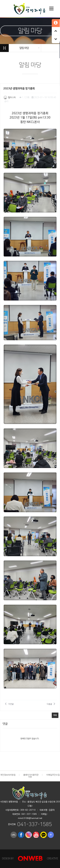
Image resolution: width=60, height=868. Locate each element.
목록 (55, 715)
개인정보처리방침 (8, 775)
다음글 (51, 704)
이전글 (9, 704)
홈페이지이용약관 (31, 775)
